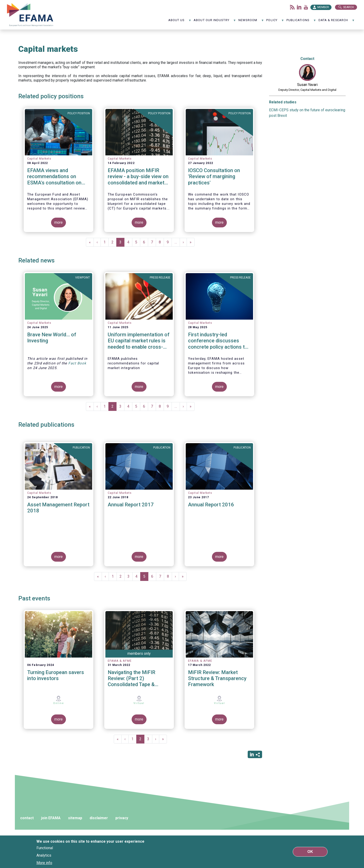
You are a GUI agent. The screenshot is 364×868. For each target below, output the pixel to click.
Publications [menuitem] (301, 22)
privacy (122, 818)
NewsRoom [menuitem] (251, 22)
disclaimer (99, 818)
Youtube (306, 7)
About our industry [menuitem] (215, 22)
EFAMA (30, 15)
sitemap (75, 818)
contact (27, 818)
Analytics (44, 855)
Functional (45, 848)
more (58, 222)
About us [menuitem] (180, 22)
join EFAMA (51, 818)
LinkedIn (299, 7)
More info (44, 863)
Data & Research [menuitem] (337, 22)
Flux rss (292, 7)
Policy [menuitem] (275, 22)
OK (310, 852)
